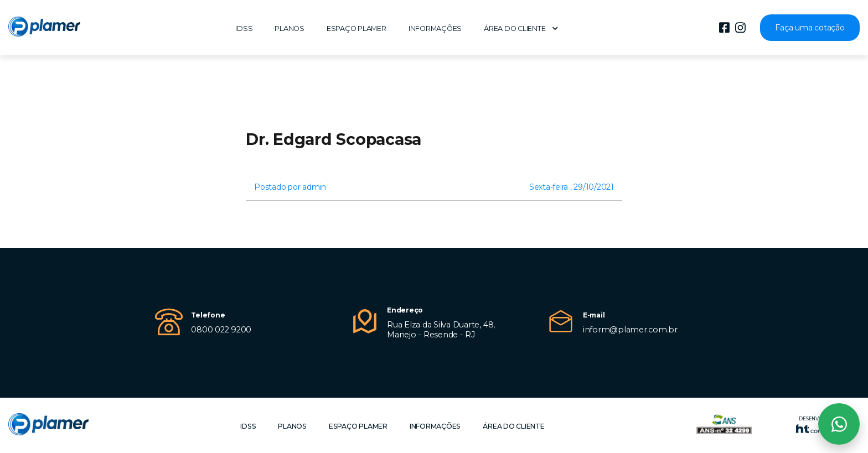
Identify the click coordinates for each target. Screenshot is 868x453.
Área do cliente (521, 28)
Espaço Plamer (356, 28)
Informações (435, 28)
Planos (290, 28)
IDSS (244, 28)
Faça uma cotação (810, 28)
